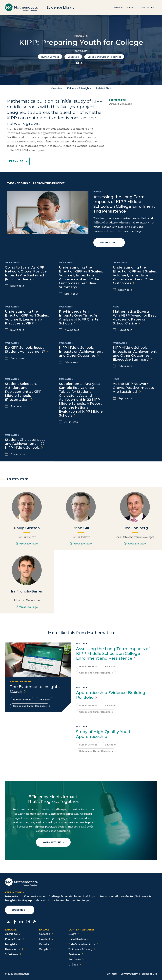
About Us (13, 934)
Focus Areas (15, 939)
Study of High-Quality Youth (104, 734)
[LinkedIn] (21, 921)
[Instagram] (28, 921)
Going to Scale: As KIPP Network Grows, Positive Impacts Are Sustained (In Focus (26, 273)
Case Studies (79, 939)
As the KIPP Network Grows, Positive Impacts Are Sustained (133, 388)
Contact (46, 939)
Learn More (109, 242)
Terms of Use (149, 974)
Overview (57, 88)
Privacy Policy (129, 974)
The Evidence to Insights (35, 689)
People (45, 949)
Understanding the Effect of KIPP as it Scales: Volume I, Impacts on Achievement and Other (135, 275)
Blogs (74, 934)
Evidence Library (60, 7)
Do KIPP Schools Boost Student (27, 350)
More (81, 63)
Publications (124, 7)
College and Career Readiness (104, 57)
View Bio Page (27, 543)
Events (46, 944)
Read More (18, 161)
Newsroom (14, 949)
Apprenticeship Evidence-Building (111, 695)
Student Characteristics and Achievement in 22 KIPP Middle (25, 444)
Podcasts (76, 959)
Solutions (13, 954)
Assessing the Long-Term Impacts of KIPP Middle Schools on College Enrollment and (113, 653)
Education (73, 57)
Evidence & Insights (79, 88)
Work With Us (53, 842)
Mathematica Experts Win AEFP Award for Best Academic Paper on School (134, 317)
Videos (75, 964)
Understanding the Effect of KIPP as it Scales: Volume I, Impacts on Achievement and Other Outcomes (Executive (81, 277)
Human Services (50, 57)
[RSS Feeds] (35, 921)
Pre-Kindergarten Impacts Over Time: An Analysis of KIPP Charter (79, 317)
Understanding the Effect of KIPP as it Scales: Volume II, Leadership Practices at (27, 317)
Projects (147, 7)
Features (76, 954)
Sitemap (112, 974)
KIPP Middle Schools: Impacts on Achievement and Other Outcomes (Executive (135, 354)
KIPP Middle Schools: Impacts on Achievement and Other (81, 352)
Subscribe (20, 910)
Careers (46, 934)
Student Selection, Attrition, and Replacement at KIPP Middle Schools (23, 392)
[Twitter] (8, 921)
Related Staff (103, 88)
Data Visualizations (83, 944)
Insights (12, 944)
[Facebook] (15, 921)
